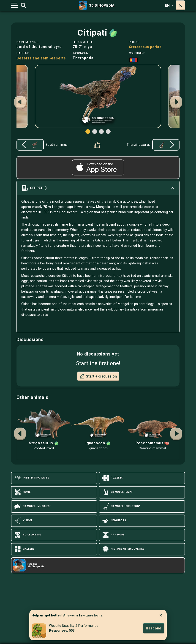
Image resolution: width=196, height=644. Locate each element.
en (168, 6)
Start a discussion (98, 376)
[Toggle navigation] (14, 5)
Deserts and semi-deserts (41, 58)
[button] (176, 103)
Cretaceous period (145, 47)
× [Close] (161, 615)
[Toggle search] (23, 6)
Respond (154, 628)
